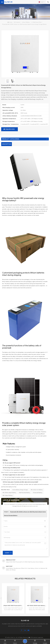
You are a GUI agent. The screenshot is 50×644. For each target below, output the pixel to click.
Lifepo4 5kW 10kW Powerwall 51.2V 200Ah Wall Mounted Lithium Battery (14, 606)
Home (10, 22)
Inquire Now (9, 129)
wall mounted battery (25, 493)
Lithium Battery (26, 22)
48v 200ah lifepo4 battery (9, 493)
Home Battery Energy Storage (20, 490)
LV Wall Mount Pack (36, 22)
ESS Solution (17, 22)
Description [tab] (7, 144)
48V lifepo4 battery (8, 495)
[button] (49, 598)
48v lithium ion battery (37, 490)
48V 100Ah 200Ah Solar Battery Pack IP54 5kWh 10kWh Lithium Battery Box (38, 606)
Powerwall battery (38, 493)
